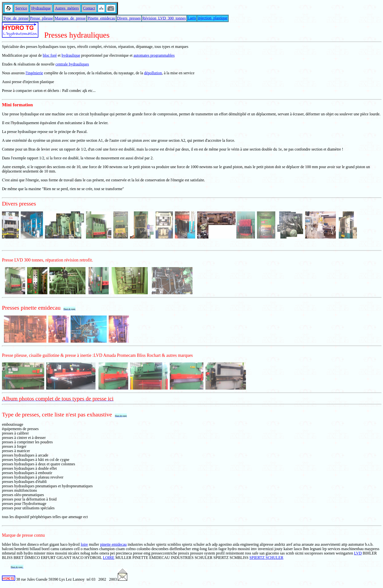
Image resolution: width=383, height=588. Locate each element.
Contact (89, 8)
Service (21, 8)
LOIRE (109, 558)
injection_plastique (213, 18)
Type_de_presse (16, 18)
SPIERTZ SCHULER (266, 558)
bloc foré (50, 55)
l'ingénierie (34, 73)
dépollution (153, 73)
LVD (358, 553)
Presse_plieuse (42, 18)
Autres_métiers (67, 8)
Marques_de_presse (70, 18)
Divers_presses (129, 18)
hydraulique (71, 55)
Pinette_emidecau (101, 18)
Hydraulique (41, 8)
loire (84, 544)
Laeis (192, 18)
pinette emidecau (113, 544)
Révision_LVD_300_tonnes (164, 18)
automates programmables (154, 55)
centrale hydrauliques (72, 64)
